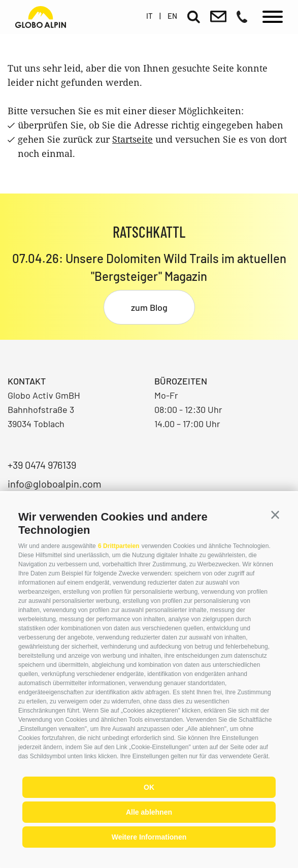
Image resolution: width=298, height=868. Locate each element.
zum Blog (149, 307)
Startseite (133, 139)
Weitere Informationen (149, 837)
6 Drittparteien (119, 546)
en (172, 16)
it (150, 16)
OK (149, 787)
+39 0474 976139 (42, 465)
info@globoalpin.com (55, 484)
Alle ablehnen (149, 812)
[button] (275, 515)
